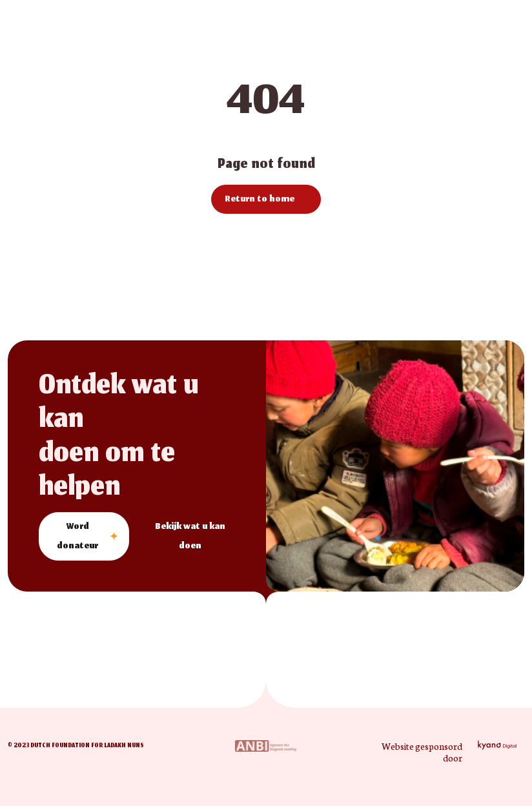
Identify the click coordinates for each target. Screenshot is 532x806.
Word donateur (77, 537)
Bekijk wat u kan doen (190, 537)
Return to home (260, 200)
